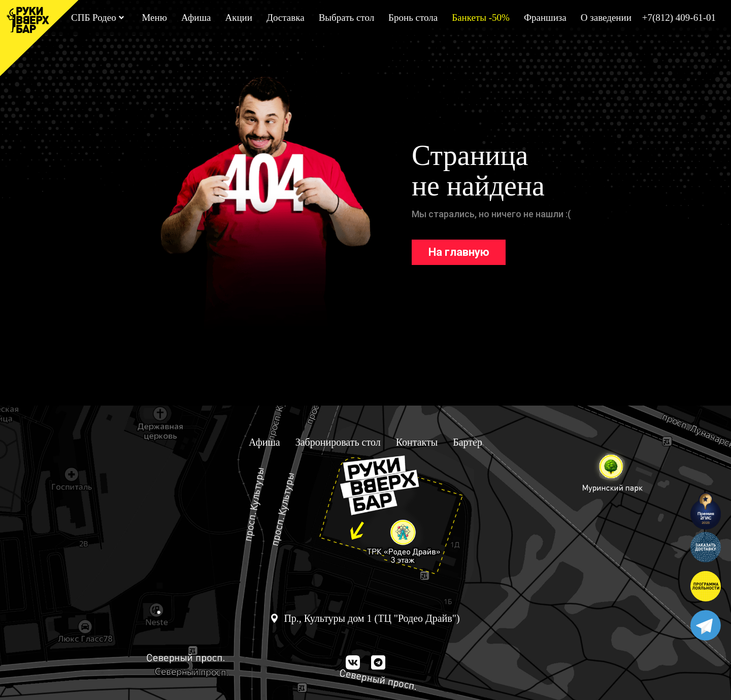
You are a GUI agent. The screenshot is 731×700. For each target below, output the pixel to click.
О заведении (606, 18)
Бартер (468, 442)
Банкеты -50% (481, 18)
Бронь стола (413, 18)
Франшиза (545, 18)
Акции (238, 18)
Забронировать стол (338, 442)
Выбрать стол (346, 18)
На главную (459, 252)
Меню (154, 18)
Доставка (286, 18)
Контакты (417, 442)
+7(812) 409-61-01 (679, 18)
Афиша (196, 18)
